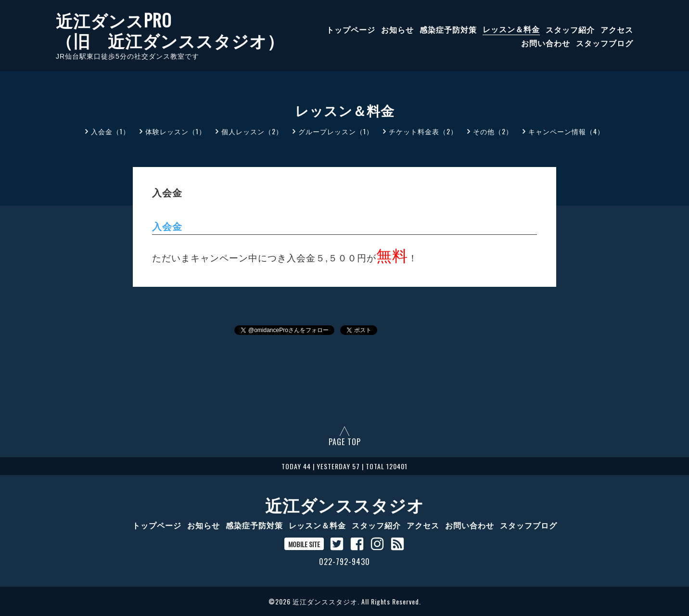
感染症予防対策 (448, 29)
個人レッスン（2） (252, 131)
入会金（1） (110, 131)
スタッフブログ (605, 42)
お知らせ (397, 29)
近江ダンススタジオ (345, 504)
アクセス (617, 29)
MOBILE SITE (304, 544)
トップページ (351, 29)
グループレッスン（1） (336, 131)
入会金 (167, 227)
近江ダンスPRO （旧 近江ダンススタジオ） (170, 30)
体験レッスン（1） (176, 131)
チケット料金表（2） (423, 131)
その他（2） (493, 131)
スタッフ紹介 (570, 29)
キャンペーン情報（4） (566, 131)
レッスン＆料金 (511, 29)
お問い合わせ (546, 42)
